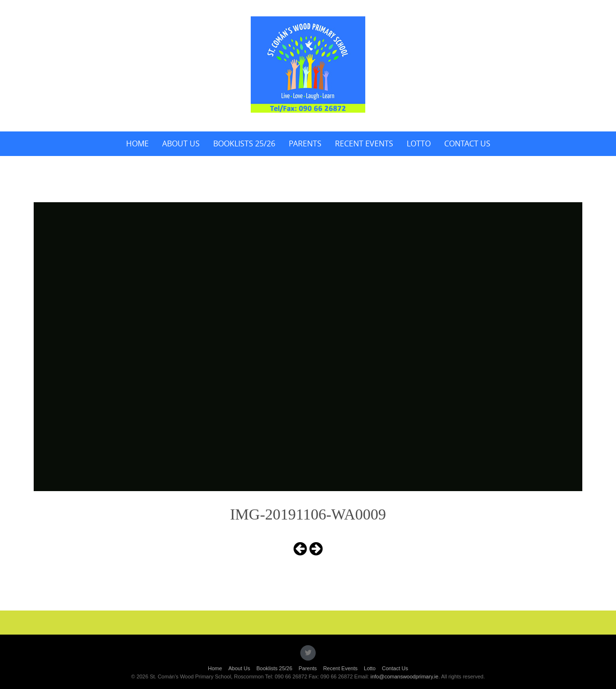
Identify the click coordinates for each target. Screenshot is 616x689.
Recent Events (364, 143)
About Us (181, 143)
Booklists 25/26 (244, 143)
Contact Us (467, 143)
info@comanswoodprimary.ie (404, 676)
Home (137, 143)
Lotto (419, 143)
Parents (305, 143)
